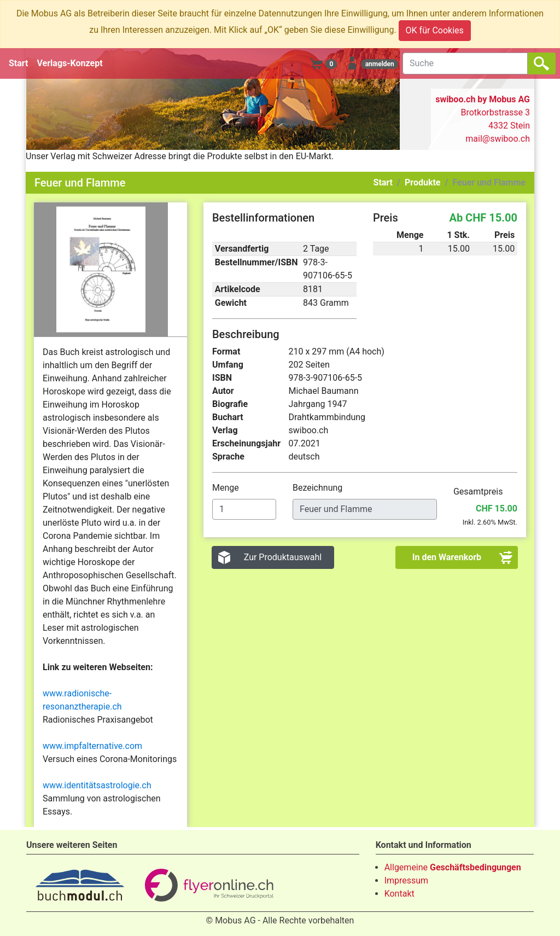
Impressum (407, 880)
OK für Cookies (435, 30)
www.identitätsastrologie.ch (97, 785)
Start (19, 63)
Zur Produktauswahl (283, 557)
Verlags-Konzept (70, 63)
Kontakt (399, 894)
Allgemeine (453, 867)
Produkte (423, 182)
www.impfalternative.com (92, 746)
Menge (227, 488)
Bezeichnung (319, 488)
